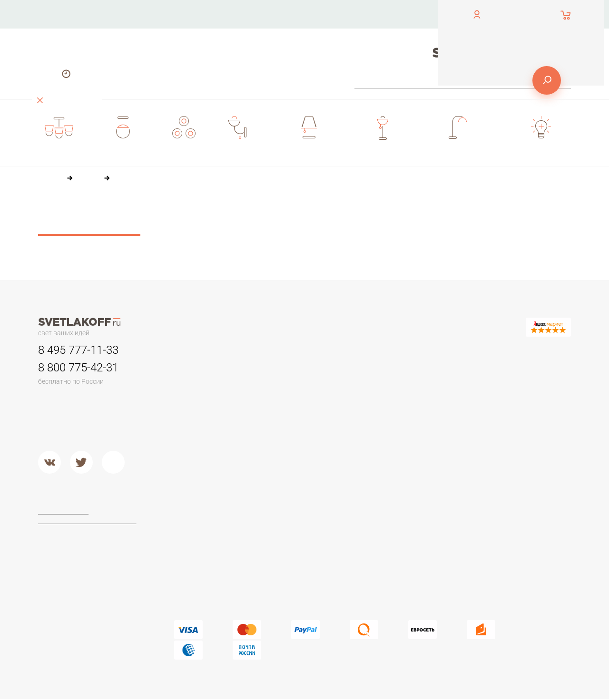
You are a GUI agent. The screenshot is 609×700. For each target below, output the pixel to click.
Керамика (388, 371)
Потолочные (194, 443)
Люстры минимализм (207, 371)
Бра (378, 350)
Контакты (227, 14)
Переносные (294, 395)
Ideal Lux (287, 533)
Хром (282, 467)
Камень (385, 383)
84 (286, 231)
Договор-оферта (65, 512)
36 (245, 231)
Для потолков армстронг (313, 383)
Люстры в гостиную (205, 395)
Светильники (295, 350)
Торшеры (188, 500)
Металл (285, 455)
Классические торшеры (212, 557)
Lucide (284, 557)
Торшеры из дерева (206, 545)
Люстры (187, 350)
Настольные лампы (504, 350)
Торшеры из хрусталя (208, 581)
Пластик (386, 395)
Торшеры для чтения (207, 521)
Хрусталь (387, 443)
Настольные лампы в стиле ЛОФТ (516, 431)
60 (265, 231)
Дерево (386, 408)
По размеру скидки (385, 213)
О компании (295, 14)
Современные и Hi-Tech (511, 415)
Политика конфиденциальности (88, 521)
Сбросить (89, 225)
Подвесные (193, 455)
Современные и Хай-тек (213, 569)
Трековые (290, 371)
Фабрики (287, 500)
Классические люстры (209, 383)
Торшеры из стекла (205, 593)
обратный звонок (63, 21)
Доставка (228, 43)
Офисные (488, 371)
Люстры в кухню (200, 419)
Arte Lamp (289, 545)
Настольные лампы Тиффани (519, 383)
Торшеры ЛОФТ (200, 533)
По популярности (311, 213)
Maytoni (285, 521)
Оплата (360, 14)
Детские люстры (200, 408)
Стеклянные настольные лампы (512, 399)
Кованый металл (399, 431)
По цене (254, 213)
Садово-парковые (303, 408)
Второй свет (193, 431)
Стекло (384, 419)
